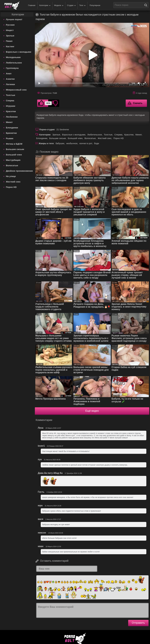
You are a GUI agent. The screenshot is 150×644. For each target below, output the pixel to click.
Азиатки (10, 79)
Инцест (10, 30)
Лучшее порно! (14, 19)
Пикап (9, 41)
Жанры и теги (46, 143)
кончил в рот (86, 143)
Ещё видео (92, 411)
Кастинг (10, 46)
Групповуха (12, 68)
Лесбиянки (12, 117)
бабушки (60, 143)
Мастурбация (13, 160)
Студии (71, 5)
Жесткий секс (13, 182)
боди (97, 143)
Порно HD (11, 187)
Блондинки (12, 128)
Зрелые (10, 36)
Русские (10, 25)
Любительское (14, 63)
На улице (11, 176)
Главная (32, 5)
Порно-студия (47, 129)
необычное (72, 143)
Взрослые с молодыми (19, 52)
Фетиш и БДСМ (14, 144)
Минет (9, 122)
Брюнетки (11, 133)
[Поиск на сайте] (146, 5)
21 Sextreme (63, 129)
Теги (82, 5)
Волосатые (12, 165)
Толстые (10, 95)
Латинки (10, 84)
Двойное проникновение (19, 171)
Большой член (14, 155)
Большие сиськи (15, 149)
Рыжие (10, 138)
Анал (9, 73)
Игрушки (11, 106)
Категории (45, 5)
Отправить (138, 623)
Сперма (10, 101)
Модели (59, 5)
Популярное (95, 5)
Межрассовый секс (16, 90)
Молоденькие (13, 57)
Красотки (11, 111)
